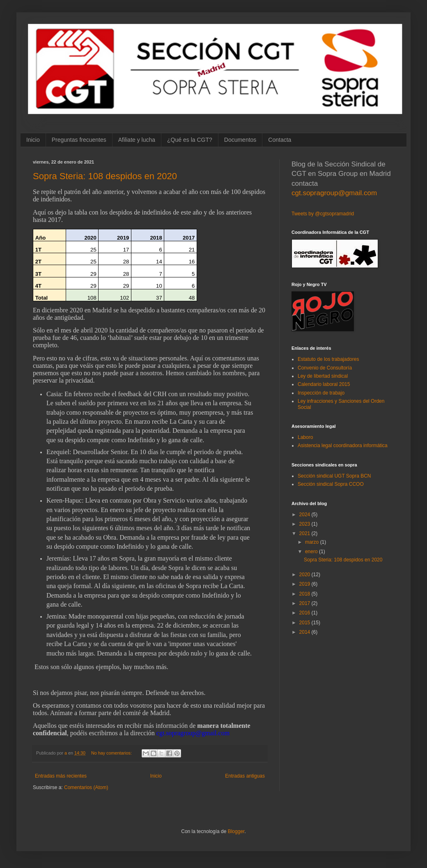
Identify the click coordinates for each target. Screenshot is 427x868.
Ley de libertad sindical (323, 376)
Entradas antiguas (245, 776)
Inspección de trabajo (321, 393)
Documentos (240, 140)
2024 (305, 515)
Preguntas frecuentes (79, 140)
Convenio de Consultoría (325, 368)
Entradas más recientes (61, 776)
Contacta (280, 140)
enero (312, 552)
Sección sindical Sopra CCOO (331, 484)
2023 (305, 524)
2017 (305, 603)
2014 (305, 632)
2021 (305, 533)
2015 (305, 623)
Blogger (236, 831)
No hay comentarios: (112, 753)
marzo (313, 542)
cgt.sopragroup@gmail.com (334, 193)
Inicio (33, 140)
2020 (305, 575)
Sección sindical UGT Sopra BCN (334, 476)
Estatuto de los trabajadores (328, 359)
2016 (305, 613)
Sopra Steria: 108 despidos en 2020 (105, 176)
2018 (305, 594)
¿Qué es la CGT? (190, 140)
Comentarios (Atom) (86, 787)
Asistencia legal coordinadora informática (343, 446)
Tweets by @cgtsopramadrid (323, 214)
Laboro (305, 437)
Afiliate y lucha (137, 140)
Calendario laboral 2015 (324, 384)
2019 (305, 584)
